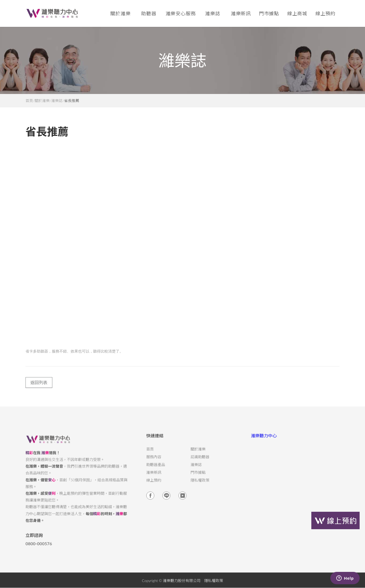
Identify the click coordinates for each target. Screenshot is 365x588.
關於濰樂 (42, 101)
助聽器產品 (156, 468)
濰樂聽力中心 (264, 439)
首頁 (29, 101)
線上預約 (326, 13)
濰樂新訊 (241, 13)
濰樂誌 (57, 101)
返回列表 (39, 386)
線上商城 (297, 13)
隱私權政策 (200, 484)
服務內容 (154, 460)
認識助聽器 (200, 460)
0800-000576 (39, 547)
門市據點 (198, 476)
